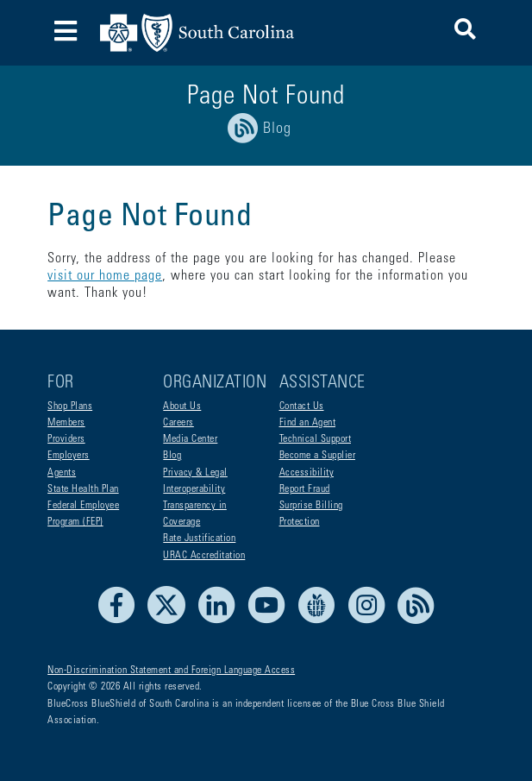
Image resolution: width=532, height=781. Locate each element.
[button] (465, 32)
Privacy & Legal (195, 473)
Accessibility (307, 473)
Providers (66, 439)
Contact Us (302, 406)
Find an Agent (308, 423)
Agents (62, 473)
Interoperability (194, 489)
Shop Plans (70, 406)
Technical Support (316, 439)
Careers (178, 423)
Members (66, 423)
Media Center (190, 439)
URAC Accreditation (204, 556)
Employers (69, 456)
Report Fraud (305, 489)
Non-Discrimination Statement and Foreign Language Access (171, 671)
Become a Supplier (318, 456)
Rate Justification (199, 539)
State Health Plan (83, 489)
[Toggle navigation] (65, 33)
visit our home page (105, 276)
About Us (182, 406)
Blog (172, 456)
